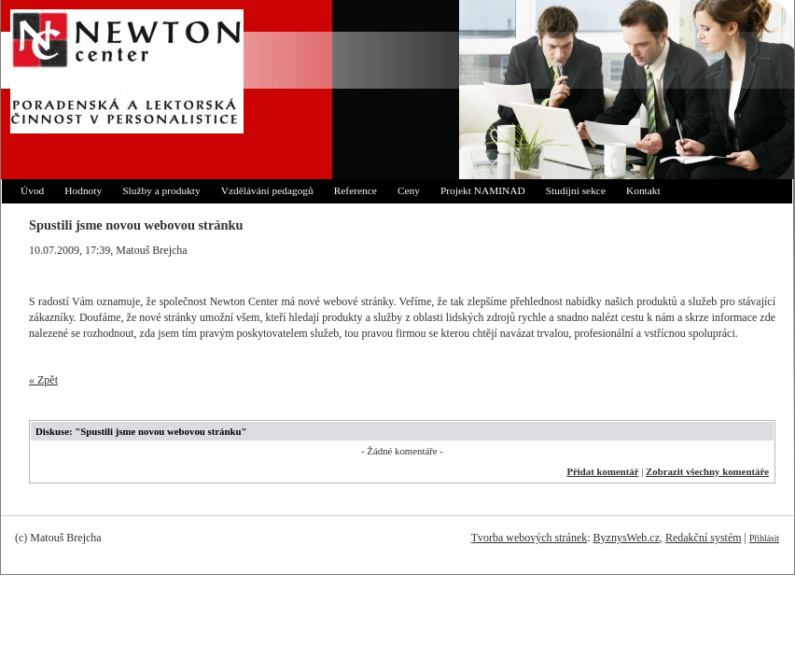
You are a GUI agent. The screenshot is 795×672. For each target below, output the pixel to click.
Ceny (409, 190)
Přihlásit (764, 538)
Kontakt (643, 190)
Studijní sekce (576, 190)
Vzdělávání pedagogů (267, 190)
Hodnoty (83, 190)
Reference (356, 190)
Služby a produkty (161, 190)
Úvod (32, 190)
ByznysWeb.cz (627, 538)
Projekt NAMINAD (483, 190)
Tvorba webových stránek (530, 538)
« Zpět (43, 380)
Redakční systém (704, 538)
